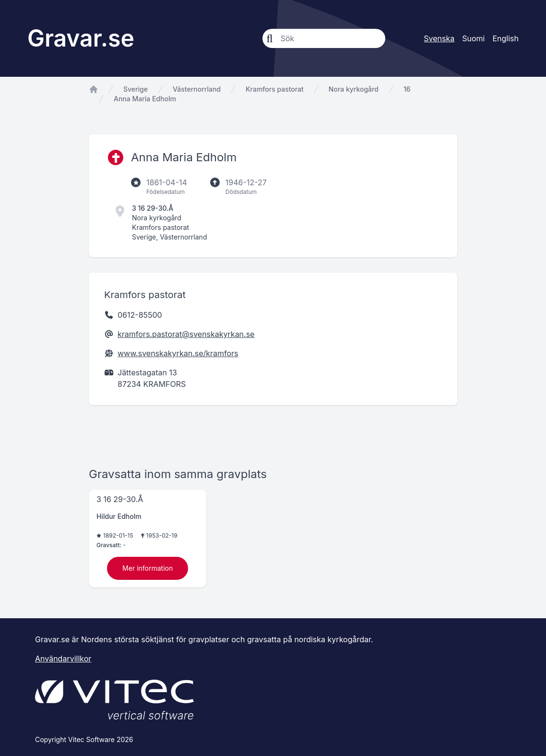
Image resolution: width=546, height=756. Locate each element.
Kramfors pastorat (275, 89)
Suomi (473, 38)
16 (407, 89)
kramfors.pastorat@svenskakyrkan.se (186, 334)
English (505, 38)
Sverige (136, 89)
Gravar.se (81, 38)
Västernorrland (197, 89)
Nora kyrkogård (354, 89)
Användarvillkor (63, 659)
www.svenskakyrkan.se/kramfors (178, 353)
